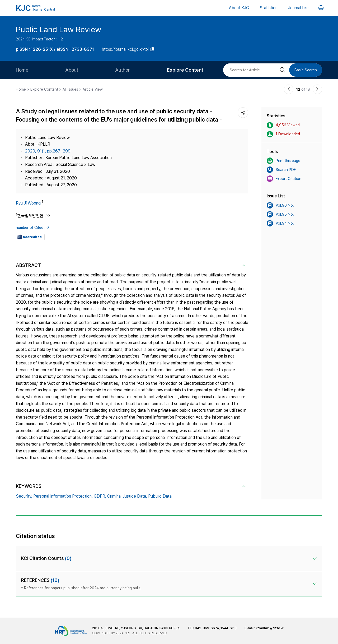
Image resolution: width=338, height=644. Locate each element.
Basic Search (306, 70)
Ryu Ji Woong (28, 203)
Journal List (299, 8)
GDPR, (100, 496)
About (72, 70)
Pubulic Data (160, 496)
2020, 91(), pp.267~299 (48, 151)
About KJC (239, 8)
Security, (24, 496)
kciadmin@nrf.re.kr (270, 628)
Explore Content (185, 70)
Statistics (269, 8)
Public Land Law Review (58, 29)
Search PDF (281, 170)
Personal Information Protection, (63, 496)
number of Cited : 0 (32, 228)
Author (123, 70)
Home (22, 70)
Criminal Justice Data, (127, 496)
